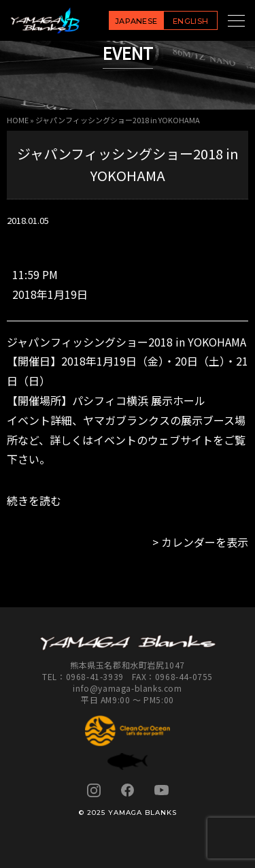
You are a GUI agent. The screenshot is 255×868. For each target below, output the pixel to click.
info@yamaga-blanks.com (127, 688)
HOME (18, 120)
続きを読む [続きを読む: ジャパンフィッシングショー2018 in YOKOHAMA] (34, 500)
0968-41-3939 (95, 676)
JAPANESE (136, 21)
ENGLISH (190, 21)
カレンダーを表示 (205, 542)
